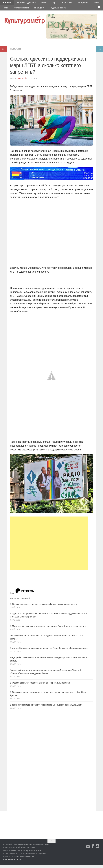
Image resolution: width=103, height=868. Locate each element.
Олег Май (22, 81)
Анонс (39, 3)
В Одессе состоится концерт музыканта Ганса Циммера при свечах (44, 607)
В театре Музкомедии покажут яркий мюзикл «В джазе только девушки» (46, 708)
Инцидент (25, 10)
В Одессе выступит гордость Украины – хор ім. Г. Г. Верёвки (40, 686)
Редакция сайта (41, 10)
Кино (83, 3)
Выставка (58, 3)
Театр (92, 3)
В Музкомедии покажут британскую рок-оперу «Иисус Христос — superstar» (48, 629)
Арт (48, 3)
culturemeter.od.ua (12, 862)
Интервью (72, 3)
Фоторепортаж (9, 10)
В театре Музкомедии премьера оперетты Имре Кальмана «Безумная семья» (49, 651)
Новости (6, 3)
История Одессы (22, 3)
